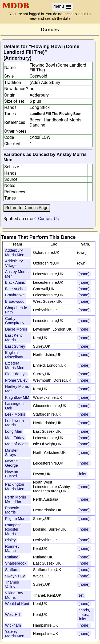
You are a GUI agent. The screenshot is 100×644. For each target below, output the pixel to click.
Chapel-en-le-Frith (17, 310)
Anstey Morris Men (17, 274)
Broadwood (15, 301)
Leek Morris (15, 414)
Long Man (14, 431)
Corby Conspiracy (15, 321)
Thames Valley (12, 584)
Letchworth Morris (14, 423)
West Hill (13, 615)
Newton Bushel (12, 474)
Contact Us (48, 219)
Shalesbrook (16, 563)
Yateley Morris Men (15, 634)
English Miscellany (14, 355)
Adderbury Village (14, 263)
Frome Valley (16, 380)
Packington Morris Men (15, 487)
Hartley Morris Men (17, 389)
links (82, 474)
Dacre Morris (16, 329)
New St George (11, 463)
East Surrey (15, 346)
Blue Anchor (15, 289)
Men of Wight (16, 444)
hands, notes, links (84, 614)
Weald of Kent (17, 604)
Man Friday (15, 438)
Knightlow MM (17, 397)
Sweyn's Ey (15, 576)
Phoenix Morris (12, 510)
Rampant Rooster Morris (13, 529)
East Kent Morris (13, 338)
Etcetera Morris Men (15, 365)
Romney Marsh (12, 549)
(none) (84, 274)
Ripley (10, 540)
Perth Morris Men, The (15, 499)
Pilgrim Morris (17, 519)
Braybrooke (15, 295)
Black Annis (15, 282)
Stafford (12, 570)
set (81, 595)
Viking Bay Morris (14, 595)
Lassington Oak (14, 406)
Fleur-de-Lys (16, 374)
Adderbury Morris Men (15, 253)
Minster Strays (11, 453)
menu (62, 7)
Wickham (13, 625)
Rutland (12, 557)
